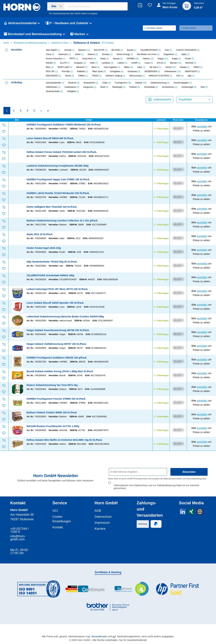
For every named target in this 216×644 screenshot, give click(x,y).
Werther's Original (115, 76)
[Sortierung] (195, 100)
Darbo (79, 54)
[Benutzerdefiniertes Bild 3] (131, 586)
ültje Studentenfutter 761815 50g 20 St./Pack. (52, 262)
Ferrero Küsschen (56, 59)
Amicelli (69, 50)
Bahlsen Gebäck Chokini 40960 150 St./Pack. (52, 412)
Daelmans (65, 54)
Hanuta (118, 59)
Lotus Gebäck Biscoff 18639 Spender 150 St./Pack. (55, 303)
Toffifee (83, 76)
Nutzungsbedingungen (196, 479)
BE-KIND (117, 50)
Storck (70, 76)
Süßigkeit (73, 91)
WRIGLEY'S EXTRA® (161, 76)
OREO (198, 67)
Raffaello (83, 71)
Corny (50, 54)
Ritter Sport (99, 71)
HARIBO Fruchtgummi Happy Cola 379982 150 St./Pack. (58, 179)
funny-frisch (89, 59)
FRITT (74, 59)
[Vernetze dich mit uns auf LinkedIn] (183, 509)
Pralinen (135, 87)
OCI (55, 508)
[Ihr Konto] (167, 7)
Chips (107, 83)
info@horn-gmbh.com (18, 535)
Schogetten (117, 71)
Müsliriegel (119, 87)
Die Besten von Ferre (148, 54)
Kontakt (58, 524)
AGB (98, 508)
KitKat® (51, 63)
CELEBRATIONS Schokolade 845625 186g (50, 275)
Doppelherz (170, 54)
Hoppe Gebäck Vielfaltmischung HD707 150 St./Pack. (57, 344)
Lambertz (108, 63)
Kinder (190, 59)
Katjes (176, 59)
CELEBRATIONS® (150, 50)
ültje (191, 76)
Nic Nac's (155, 67)
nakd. (141, 67)
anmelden (202, 126)
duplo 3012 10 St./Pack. (40, 234)
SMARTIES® (192, 71)
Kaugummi (90, 87)
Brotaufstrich (91, 83)
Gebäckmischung (160, 83)
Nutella (185, 67)
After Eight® (53, 50)
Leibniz (122, 63)
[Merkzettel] (150, 5)
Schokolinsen (170, 87)
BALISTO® (101, 50)
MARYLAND (65, 67)
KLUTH (65, 63)
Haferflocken (53, 87)
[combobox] (97, 6)
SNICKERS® (53, 76)
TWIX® (97, 76)
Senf (204, 87)
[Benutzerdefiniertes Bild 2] (85, 586)
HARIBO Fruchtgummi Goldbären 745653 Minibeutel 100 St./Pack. (64, 125)
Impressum (102, 520)
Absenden (189, 472)
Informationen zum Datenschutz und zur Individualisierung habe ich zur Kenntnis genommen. (156, 484)
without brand (137, 76)
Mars (50, 67)
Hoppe (163, 59)
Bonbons (74, 83)
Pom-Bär (67, 71)
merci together (112, 67)
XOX (180, 76)
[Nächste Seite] (41, 111)
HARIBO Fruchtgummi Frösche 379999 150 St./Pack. (56, 399)
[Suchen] (123, 6)
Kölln (94, 63)
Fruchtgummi (123, 83)
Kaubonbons (72, 87)
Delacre (93, 54)
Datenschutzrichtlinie (173, 479)
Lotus (149, 63)
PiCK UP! (52, 71)
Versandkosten (99, 633)
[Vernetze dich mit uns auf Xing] (191, 509)
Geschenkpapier (183, 83)
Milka (129, 67)
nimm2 (171, 67)
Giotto (104, 59)
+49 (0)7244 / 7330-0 (20, 527)
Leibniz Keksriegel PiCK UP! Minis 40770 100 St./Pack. (57, 289)
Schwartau (134, 71)
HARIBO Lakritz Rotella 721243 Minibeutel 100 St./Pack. (58, 193)
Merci (96, 67)
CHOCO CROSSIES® (188, 50)
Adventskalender (55, 83)
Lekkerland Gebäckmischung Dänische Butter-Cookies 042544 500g (65, 317)
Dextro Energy (125, 54)
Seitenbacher (173, 71)
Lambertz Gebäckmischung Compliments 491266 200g (58, 166)
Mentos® (82, 67)
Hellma (148, 59)
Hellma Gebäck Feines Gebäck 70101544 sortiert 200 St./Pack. (62, 152)
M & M (161, 63)
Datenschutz (103, 514)
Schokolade (151, 87)
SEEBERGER (152, 71)
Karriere (100, 526)
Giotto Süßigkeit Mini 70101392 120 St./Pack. (52, 207)
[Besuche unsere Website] (200, 509)
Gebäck (141, 83)
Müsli (104, 87)
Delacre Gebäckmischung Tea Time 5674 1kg (52, 385)
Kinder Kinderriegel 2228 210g (44, 248)
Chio (168, 50)
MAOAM (191, 63)
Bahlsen (84, 50)
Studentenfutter (54, 91)
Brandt (132, 50)
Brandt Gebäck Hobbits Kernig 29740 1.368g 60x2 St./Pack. (60, 371)
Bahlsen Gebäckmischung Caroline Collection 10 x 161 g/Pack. (62, 221)
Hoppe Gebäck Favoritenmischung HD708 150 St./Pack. (58, 330)
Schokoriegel (189, 87)
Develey (107, 54)
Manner (176, 63)
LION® (136, 63)
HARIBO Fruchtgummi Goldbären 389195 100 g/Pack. (57, 358)
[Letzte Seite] (48, 111)
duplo (185, 54)
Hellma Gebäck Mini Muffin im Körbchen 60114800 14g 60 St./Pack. (65, 440)
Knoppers (80, 63)
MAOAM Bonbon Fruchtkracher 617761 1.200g (53, 426)
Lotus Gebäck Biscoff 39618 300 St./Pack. (50, 138)
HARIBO (133, 59)
